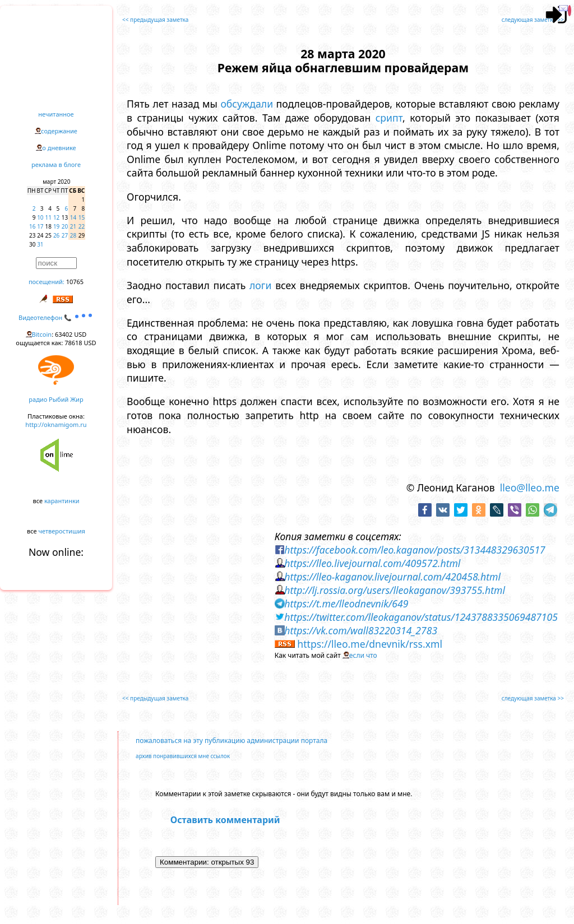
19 (56, 226)
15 (82, 217)
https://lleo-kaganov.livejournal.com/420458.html (392, 577)
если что (363, 655)
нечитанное (56, 114)
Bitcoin (42, 334)
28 (73, 235)
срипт (389, 118)
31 (40, 244)
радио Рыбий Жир (56, 399)
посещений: (47, 282)
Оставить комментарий (225, 820)
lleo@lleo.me (530, 487)
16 (32, 226)
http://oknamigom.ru (56, 424)
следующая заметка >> (533, 20)
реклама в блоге (56, 164)
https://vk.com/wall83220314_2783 (361, 630)
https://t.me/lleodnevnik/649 (346, 603)
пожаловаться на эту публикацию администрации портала (232, 740)
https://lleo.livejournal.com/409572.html (372, 563)
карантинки (62, 501)
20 (65, 226)
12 (56, 217)
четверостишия (62, 531)
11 (48, 217)
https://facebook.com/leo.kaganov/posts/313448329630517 (415, 550)
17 (40, 226)
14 (73, 217)
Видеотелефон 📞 (56, 317)
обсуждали (247, 104)
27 (65, 235)
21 (73, 226)
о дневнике (59, 148)
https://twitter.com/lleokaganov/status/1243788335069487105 (421, 617)
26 (56, 235)
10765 (75, 282)
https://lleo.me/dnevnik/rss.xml (370, 644)
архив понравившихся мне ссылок (183, 756)
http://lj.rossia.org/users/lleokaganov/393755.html (395, 590)
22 (82, 226)
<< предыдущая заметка (155, 20)
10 (40, 217)
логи (260, 285)
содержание (59, 131)
